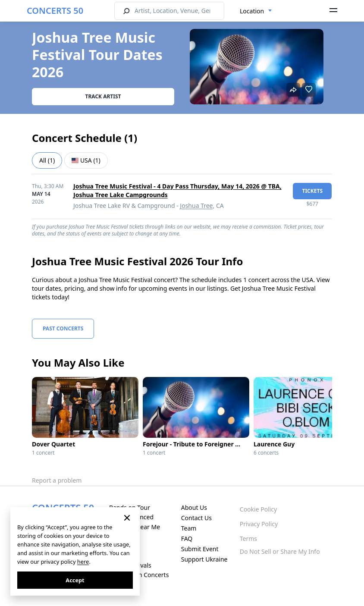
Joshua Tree (196, 206)
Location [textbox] (252, 11)
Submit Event (200, 549)
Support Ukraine (204, 559)
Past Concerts (63, 328)
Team (189, 528)
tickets (312, 191)
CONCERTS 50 (55, 11)
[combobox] (256, 11)
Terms (248, 538)
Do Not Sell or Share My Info (280, 551)
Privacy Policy (259, 524)
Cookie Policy (258, 509)
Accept (75, 580)
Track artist (103, 96)
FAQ (187, 538)
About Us (194, 507)
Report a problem (57, 480)
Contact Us (196, 518)
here (83, 562)
